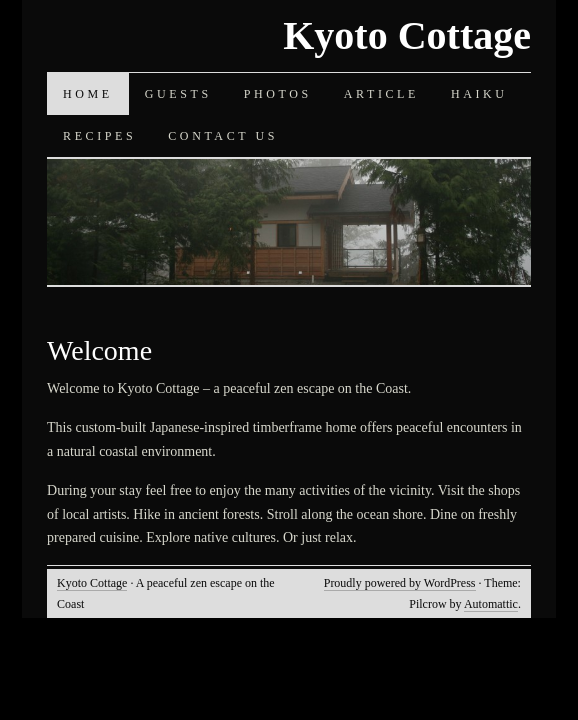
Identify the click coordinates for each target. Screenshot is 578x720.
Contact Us (223, 136)
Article (381, 94)
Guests (178, 94)
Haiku (479, 94)
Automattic (491, 604)
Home (88, 94)
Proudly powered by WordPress (400, 583)
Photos (278, 94)
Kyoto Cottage (407, 35)
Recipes (99, 136)
